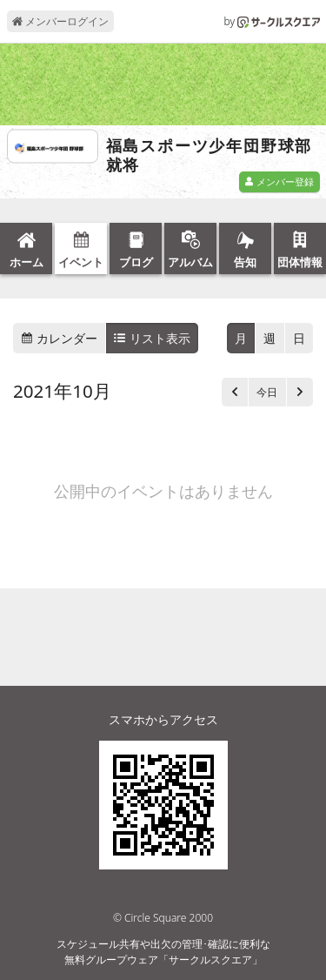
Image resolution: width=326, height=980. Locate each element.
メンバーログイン (60, 21)
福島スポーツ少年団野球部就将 (210, 155)
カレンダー (59, 338)
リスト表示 (152, 338)
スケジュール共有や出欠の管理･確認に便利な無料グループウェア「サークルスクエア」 (163, 952)
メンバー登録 (279, 181)
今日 (267, 392)
